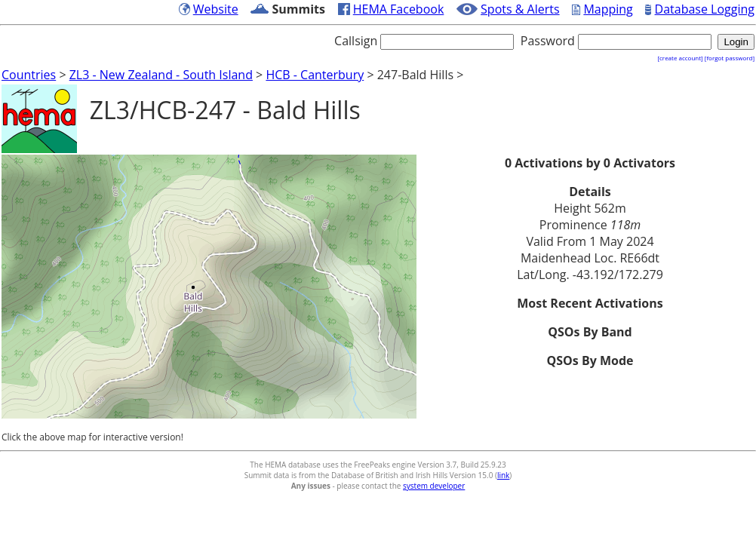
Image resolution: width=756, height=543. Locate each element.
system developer (434, 486)
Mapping (608, 9)
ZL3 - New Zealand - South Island (161, 75)
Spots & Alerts (520, 9)
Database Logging (705, 9)
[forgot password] (730, 58)
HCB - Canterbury (315, 75)
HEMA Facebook (399, 9)
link (503, 475)
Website (216, 9)
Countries (29, 75)
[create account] (680, 58)
